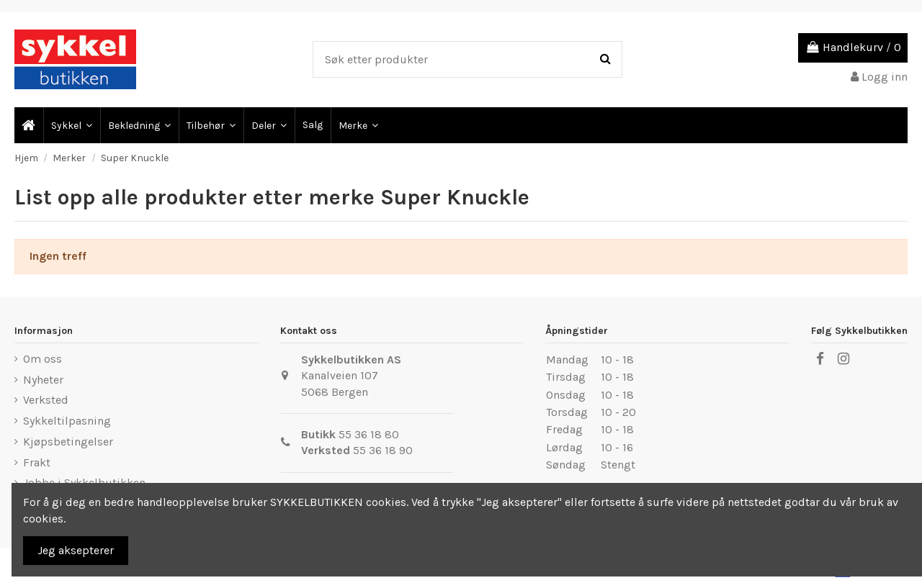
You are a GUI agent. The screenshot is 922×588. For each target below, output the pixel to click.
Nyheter (43, 380)
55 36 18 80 (369, 434)
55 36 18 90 (383, 450)
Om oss (42, 359)
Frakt (37, 462)
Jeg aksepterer (76, 550)
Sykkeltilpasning (67, 421)
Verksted (46, 400)
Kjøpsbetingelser (68, 442)
